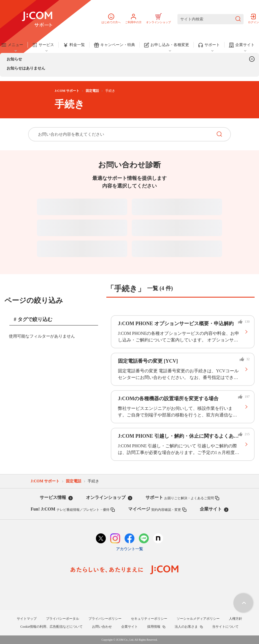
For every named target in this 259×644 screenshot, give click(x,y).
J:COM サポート (67, 91)
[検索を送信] (238, 19)
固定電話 (92, 91)
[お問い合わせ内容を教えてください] (120, 134)
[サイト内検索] (211, 19)
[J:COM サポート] (37, 19)
